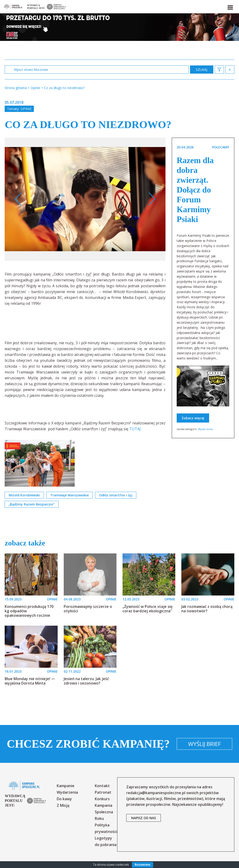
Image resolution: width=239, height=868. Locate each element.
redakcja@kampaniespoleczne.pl (156, 793)
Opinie (26, 109)
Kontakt (102, 786)
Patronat (103, 792)
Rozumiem (142, 865)
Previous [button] (18, 199)
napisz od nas (144, 818)
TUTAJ (135, 429)
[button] (230, 7)
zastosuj (202, 70)
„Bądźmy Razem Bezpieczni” (32, 504)
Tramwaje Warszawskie (69, 495)
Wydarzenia (205, 429)
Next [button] (152, 199)
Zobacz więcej (193, 418)
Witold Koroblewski (24, 495)
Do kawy (64, 799)
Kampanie (66, 786)
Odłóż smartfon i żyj (116, 495)
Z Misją (63, 805)
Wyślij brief (204, 744)
